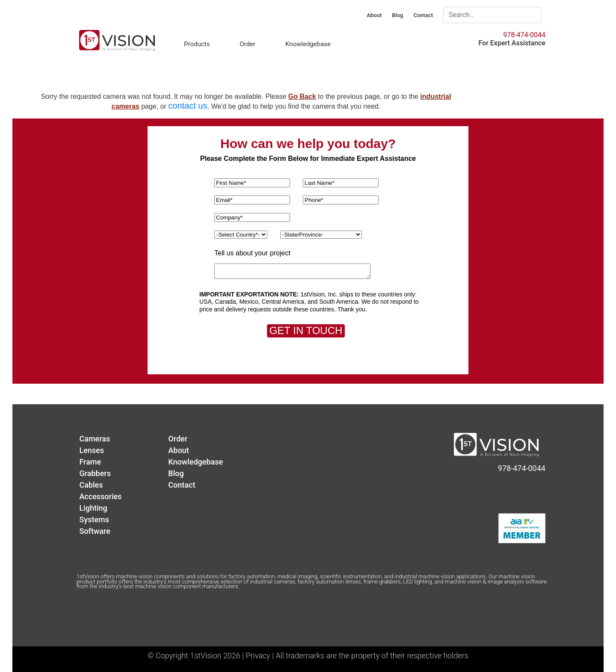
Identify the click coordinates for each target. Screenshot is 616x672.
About (374, 15)
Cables (91, 485)
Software (95, 531)
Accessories (100, 496)
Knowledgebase (308, 44)
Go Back (302, 96)
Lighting (93, 508)
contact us (188, 106)
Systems (94, 520)
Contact (423, 15)
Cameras (95, 439)
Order (247, 44)
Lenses (92, 450)
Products (197, 44)
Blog (397, 15)
